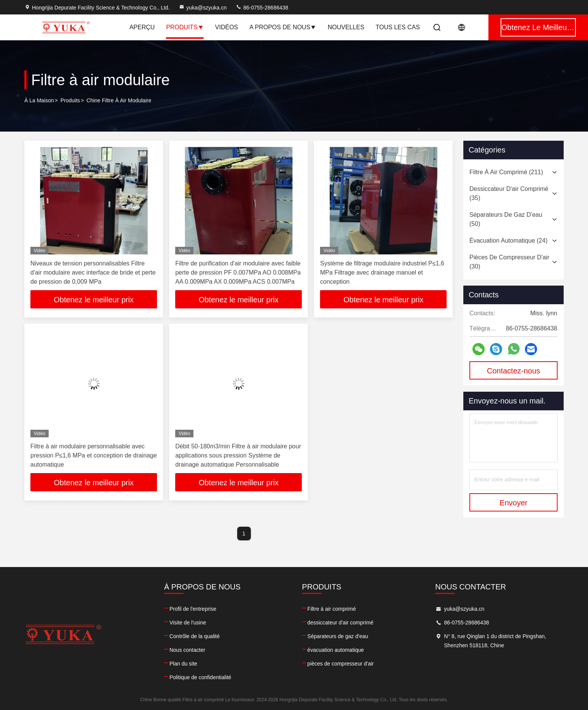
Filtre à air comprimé (332, 609)
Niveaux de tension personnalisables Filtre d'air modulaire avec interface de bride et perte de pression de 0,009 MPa (93, 272)
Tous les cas (398, 27)
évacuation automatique (336, 650)
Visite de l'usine (188, 623)
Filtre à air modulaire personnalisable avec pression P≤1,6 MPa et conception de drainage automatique (94, 455)
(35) (509, 193)
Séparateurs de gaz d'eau (338, 636)
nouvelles (346, 27)
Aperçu (142, 27)
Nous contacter (187, 650)
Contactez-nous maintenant (514, 373)
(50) (506, 219)
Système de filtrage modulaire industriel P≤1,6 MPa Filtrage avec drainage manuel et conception (382, 272)
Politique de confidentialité (200, 677)
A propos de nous (283, 27)
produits (70, 100)
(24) (508, 241)
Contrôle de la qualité (195, 636)
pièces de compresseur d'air (341, 664)
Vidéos (227, 27)
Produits (185, 27)
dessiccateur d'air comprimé (341, 623)
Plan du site (183, 664)
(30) (509, 262)
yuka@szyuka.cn (203, 8)
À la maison (39, 100)
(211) (506, 172)
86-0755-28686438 (262, 8)
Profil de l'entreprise (193, 609)
